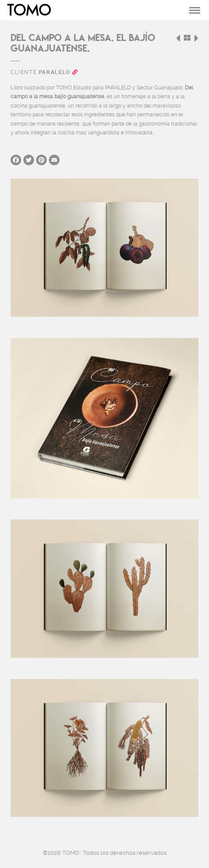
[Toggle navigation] (195, 10)
